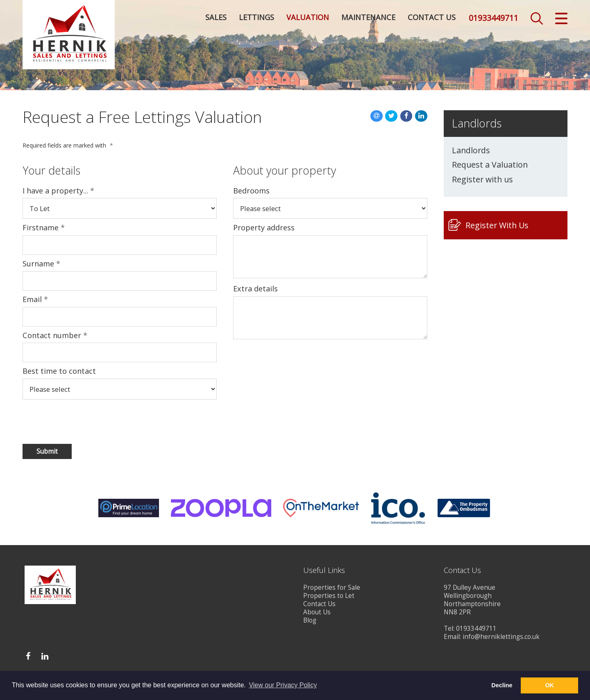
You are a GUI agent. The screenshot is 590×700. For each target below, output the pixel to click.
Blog (310, 620)
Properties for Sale (332, 587)
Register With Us (497, 225)
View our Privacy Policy (283, 685)
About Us (317, 612)
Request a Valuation (490, 165)
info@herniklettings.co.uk (501, 637)
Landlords (471, 150)
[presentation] (75, 421)
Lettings (256, 18)
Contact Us (432, 18)
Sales (216, 18)
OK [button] (549, 685)
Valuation (308, 18)
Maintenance (368, 18)
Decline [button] (502, 685)
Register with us (482, 180)
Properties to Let (329, 596)
